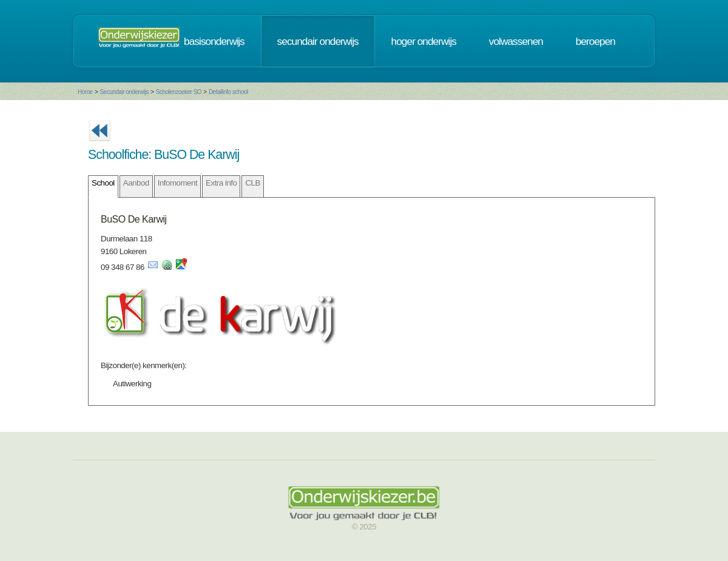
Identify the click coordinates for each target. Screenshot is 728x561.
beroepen (595, 41)
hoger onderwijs (424, 41)
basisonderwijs (214, 41)
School (103, 183)
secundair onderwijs (318, 41)
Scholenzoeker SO (179, 92)
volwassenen (516, 41)
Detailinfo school (228, 92)
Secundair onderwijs (124, 92)
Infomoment (177, 183)
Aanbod (136, 183)
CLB (252, 183)
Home (85, 92)
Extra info (221, 183)
